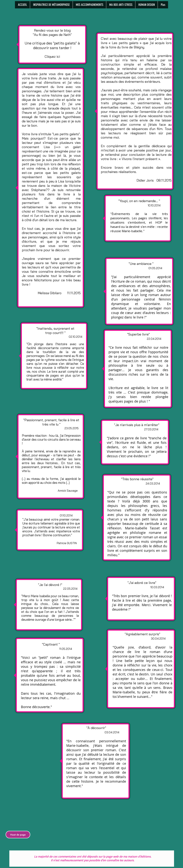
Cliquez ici (52, 57)
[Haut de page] (18, 835)
